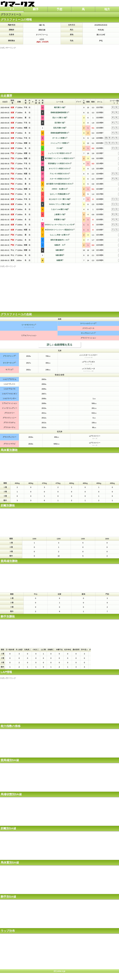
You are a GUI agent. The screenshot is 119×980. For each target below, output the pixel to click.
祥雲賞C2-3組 (59, 220)
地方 (107, 9)
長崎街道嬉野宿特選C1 (59, 133)
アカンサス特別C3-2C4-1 (59, 174)
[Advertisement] (59, 69)
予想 (59, 9)
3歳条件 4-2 (59, 245)
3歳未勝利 (59, 250)
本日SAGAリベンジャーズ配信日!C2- (59, 230)
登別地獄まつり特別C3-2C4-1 (59, 163)
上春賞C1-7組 (59, 214)
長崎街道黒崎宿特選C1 (59, 113)
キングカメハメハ (88, 333)
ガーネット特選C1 (59, 138)
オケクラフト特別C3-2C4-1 (59, 169)
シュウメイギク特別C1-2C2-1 (59, 153)
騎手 (36, 9)
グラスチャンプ (9, 356)
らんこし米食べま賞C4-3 (59, 235)
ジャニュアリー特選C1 (59, 143)
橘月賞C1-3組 (59, 107)
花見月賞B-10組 (59, 128)
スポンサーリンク (8, 48)
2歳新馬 (59, 260)
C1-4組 (59, 148)
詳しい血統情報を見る (60, 345)
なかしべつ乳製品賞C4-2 (59, 194)
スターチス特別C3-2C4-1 (59, 179)
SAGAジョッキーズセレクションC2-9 (59, 225)
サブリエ (9, 370)
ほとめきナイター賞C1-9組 (59, 199)
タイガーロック (9, 363)
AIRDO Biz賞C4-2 (59, 189)
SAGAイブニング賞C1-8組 (59, 204)
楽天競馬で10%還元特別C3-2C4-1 (59, 184)
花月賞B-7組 (59, 123)
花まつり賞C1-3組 (59, 118)
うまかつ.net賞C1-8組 (59, 209)
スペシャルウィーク (88, 323)
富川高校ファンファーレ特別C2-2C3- (59, 158)
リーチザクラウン (28, 325)
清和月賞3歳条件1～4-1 (59, 240)
